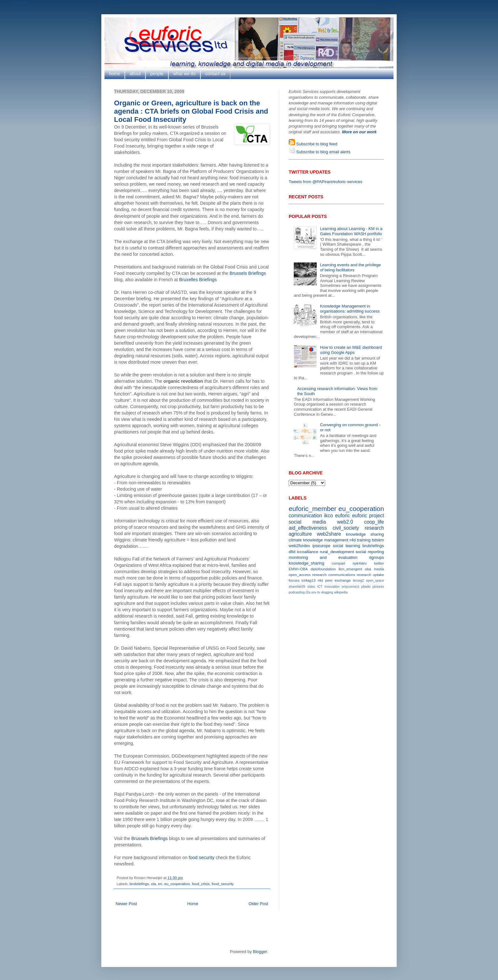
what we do (184, 74)
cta (154, 884)
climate (295, 540)
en (160, 884)
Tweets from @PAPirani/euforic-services (326, 182)
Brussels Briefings (248, 273)
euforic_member (313, 509)
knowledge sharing (365, 534)
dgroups (377, 557)
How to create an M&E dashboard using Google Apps (351, 350)
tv (319, 592)
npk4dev (360, 563)
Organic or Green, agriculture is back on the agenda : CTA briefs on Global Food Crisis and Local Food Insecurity (191, 111)
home (114, 74)
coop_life (374, 522)
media (379, 569)
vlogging (327, 592)
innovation (332, 587)
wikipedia (341, 592)
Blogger (260, 952)
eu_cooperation (177, 884)
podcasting (297, 592)
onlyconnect (350, 587)
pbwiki (366, 587)
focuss (294, 580)
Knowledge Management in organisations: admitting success (350, 309)
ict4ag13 (308, 580)
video (311, 587)
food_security (223, 884)
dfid (292, 552)
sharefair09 (297, 587)
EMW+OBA (298, 569)
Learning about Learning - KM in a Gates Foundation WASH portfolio (351, 231)
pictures (378, 587)
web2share (329, 534)
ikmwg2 (358, 581)
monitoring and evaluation (323, 557)
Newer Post (126, 904)
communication (305, 516)
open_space (375, 581)
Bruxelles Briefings (198, 280)
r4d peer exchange (334, 580)
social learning (346, 546)
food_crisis (201, 884)
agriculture (300, 534)
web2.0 (345, 522)
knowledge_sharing (306, 563)
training (364, 540)
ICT (320, 587)
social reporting (370, 552)
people (157, 74)
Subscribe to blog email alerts (323, 152)
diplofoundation (323, 569)
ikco (329, 516)
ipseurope (321, 546)
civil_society (346, 528)
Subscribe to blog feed (316, 144)
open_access (300, 575)
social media (307, 522)
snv (314, 592)
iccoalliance (308, 552)
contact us (215, 74)
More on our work (359, 132)
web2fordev (299, 546)
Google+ (21, 2)
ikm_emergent (350, 569)
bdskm (378, 540)
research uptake (370, 575)
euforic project (368, 516)
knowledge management (326, 540)
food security (202, 857)
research (374, 528)
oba (368, 569)
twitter (379, 563)
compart (339, 563)
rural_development (337, 552)
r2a (308, 592)
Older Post (258, 904)
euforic (343, 516)
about (135, 74)
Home (193, 904)
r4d (353, 540)
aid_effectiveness (308, 528)
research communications (334, 575)
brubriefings (139, 884)
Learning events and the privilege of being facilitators (350, 267)
